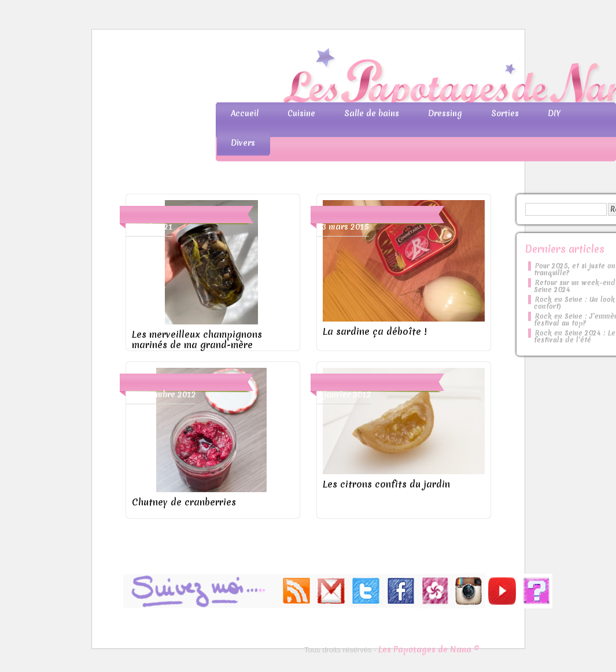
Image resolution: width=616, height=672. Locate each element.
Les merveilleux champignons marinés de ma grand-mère (197, 339)
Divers (243, 143)
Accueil (245, 113)
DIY (554, 113)
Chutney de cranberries (184, 502)
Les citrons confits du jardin (386, 484)
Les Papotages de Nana (385, 78)
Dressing (445, 113)
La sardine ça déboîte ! (375, 331)
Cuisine (301, 113)
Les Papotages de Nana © (429, 649)
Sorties (505, 113)
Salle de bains (372, 113)
